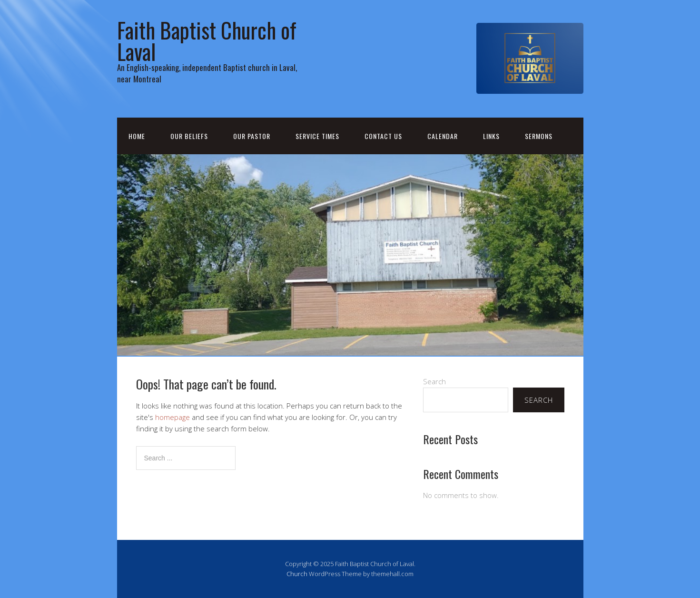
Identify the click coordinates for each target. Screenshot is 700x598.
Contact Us (383, 136)
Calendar (443, 136)
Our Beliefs (189, 136)
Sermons (539, 136)
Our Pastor (252, 136)
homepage (173, 417)
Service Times (317, 136)
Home (137, 136)
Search (434, 381)
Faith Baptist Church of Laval (207, 40)
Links (491, 136)
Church (297, 574)
